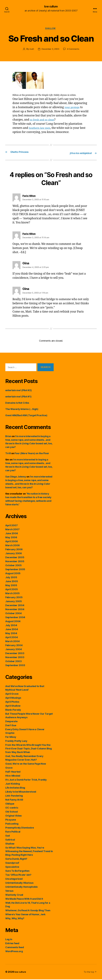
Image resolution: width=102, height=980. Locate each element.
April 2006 (11, 542)
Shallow (51, 29)
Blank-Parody (13, 710)
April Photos (12, 702)
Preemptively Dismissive (20, 828)
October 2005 (13, 566)
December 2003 (15, 654)
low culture (51, 7)
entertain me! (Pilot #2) (19, 391)
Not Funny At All (14, 800)
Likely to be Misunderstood (21, 792)
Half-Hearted (13, 772)
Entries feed (12, 944)
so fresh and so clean (44, 121)
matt (31, 50)
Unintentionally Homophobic (22, 887)
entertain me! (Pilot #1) (18, 397)
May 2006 (11, 538)
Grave (9, 768)
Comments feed (15, 948)
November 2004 (15, 610)
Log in (9, 940)
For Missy (11, 738)
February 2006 (14, 550)
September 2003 (15, 666)
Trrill (8, 454)
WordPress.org (14, 952)
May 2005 (11, 586)
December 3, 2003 (50, 50)
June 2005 (12, 582)
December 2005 (15, 558)
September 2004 (15, 618)
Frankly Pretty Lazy (16, 742)
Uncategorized (14, 879)
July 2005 (11, 578)
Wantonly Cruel (14, 895)
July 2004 (11, 626)
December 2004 (15, 606)
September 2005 (15, 570)
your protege (73, 108)
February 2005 (14, 598)
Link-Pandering (14, 796)
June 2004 (12, 630)
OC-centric (12, 808)
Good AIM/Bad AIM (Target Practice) (26, 416)
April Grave (12, 694)
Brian (8, 437)
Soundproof (12, 863)
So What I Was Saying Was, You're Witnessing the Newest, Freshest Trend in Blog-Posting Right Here (29, 852)
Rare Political (13, 832)
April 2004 (11, 638)
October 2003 (13, 662)
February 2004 (14, 646)
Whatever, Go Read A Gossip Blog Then (28, 911)
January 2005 (14, 602)
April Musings (13, 698)
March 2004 (12, 642)
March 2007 (12, 530)
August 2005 (13, 574)
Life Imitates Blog (15, 788)
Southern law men (41, 129)
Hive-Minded (13, 776)
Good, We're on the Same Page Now (26, 764)
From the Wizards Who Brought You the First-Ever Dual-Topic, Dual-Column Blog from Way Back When (28, 749)
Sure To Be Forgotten (17, 871)
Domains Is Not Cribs (17, 403)
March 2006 (12, 546)
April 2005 (11, 590)
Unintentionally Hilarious (19, 883)
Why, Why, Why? (15, 919)
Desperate (11, 722)
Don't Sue (11, 726)
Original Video (13, 816)
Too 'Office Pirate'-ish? (18, 875)
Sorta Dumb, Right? (16, 859)
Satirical (10, 840)
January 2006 (14, 554)
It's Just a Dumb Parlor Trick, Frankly (26, 780)
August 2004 (13, 622)
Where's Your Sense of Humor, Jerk (25, 915)
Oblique (10, 804)
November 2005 (15, 562)
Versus (9, 891)
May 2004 (11, 634)
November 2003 (15, 658)
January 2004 (14, 650)
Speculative (12, 867)
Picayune (11, 820)
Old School (11, 812)
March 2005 (12, 594)
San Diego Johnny (16, 477)
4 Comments (73, 50)
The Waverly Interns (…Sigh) (22, 410)
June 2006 (12, 534)
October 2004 (13, 614)
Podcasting (12, 824)
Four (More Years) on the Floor (32, 454)
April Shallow (13, 706)
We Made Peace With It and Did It (24, 899)
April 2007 (11, 526)
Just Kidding (13, 784)
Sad (8, 836)
